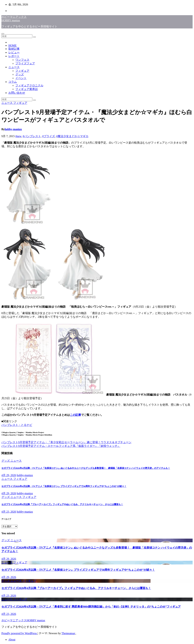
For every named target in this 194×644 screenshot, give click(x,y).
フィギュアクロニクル (29, 85)
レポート (14, 56)
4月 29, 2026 (9, 475)
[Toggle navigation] (3, 34)
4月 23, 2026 (9, 512)
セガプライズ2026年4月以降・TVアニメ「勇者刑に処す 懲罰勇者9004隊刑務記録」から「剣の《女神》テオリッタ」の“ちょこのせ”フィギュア (91, 607)
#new (18, 136)
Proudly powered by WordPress (19, 633)
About (12, 640)
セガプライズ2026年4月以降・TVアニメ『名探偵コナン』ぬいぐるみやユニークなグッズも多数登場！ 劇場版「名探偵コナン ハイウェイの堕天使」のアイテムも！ (86, 468)
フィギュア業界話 (27, 89)
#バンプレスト (32, 136)
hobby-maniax (13, 129)
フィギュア (22, 71)
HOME (12, 45)
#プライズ (49, 136)
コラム (13, 82)
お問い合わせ (17, 93)
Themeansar (68, 633)
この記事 (76, 415)
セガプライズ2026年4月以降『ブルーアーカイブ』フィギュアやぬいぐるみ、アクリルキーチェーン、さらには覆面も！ (62, 504)
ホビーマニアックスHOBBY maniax (23, 620)
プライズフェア (25, 63)
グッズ (20, 74)
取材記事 (14, 49)
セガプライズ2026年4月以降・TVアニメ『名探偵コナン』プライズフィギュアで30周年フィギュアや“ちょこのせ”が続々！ (64, 486)
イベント (21, 78)
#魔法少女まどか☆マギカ (72, 136)
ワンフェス (22, 60)
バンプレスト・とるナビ (17, 425)
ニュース (14, 67)
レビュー (14, 52)
